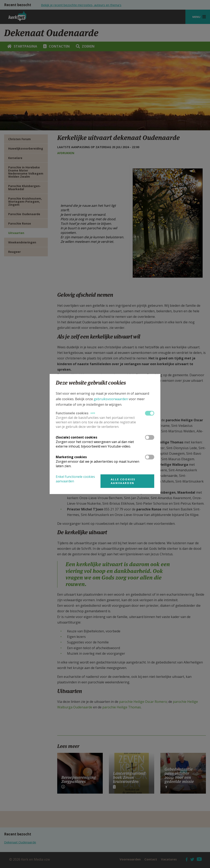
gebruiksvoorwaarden (111, 399)
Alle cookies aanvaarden (123, 481)
